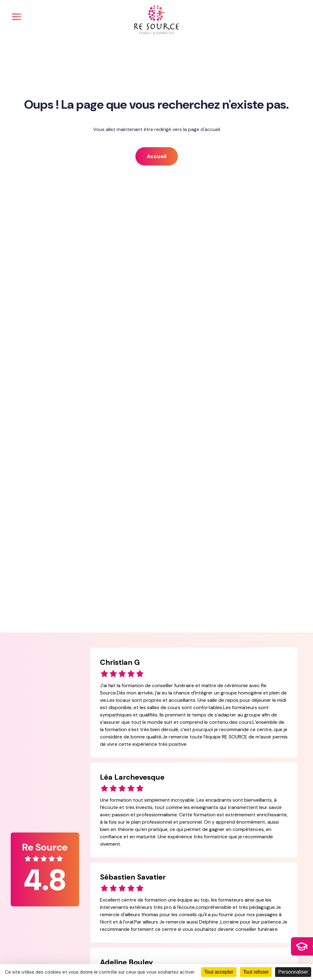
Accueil (157, 156)
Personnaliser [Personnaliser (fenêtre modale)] (293, 972)
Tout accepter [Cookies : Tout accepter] (219, 972)
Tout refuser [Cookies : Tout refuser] (256, 972)
